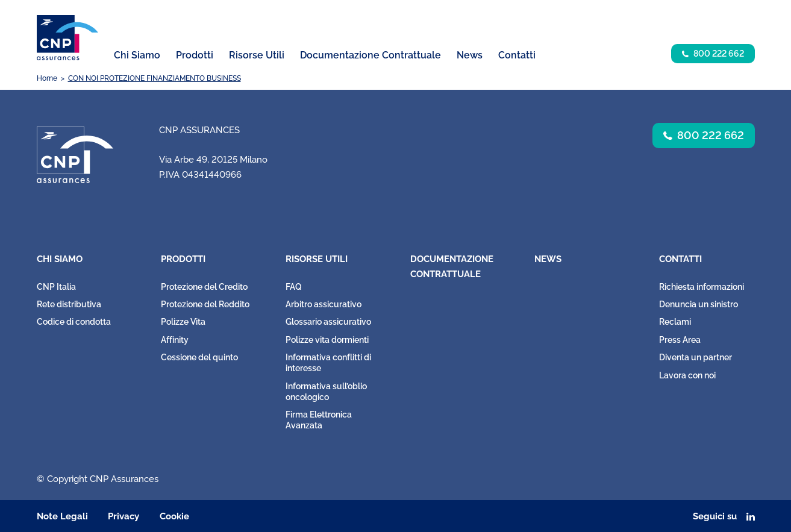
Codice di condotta (74, 322)
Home (47, 78)
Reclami (675, 322)
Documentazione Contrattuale (370, 55)
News (470, 55)
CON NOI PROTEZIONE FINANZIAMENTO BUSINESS (155, 78)
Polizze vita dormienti (327, 340)
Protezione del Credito (204, 287)
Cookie (174, 516)
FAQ (294, 287)
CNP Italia (56, 287)
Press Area (680, 340)
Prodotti (183, 259)
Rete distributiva (69, 304)
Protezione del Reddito (205, 304)
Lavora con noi (687, 375)
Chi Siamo (60, 259)
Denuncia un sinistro (699, 304)
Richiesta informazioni (702, 287)
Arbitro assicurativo (324, 304)
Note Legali (62, 516)
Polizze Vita (183, 322)
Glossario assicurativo (328, 322)
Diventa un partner (696, 357)
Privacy (123, 516)
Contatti (680, 259)
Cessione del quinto (199, 357)
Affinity (175, 340)
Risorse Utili (317, 259)
